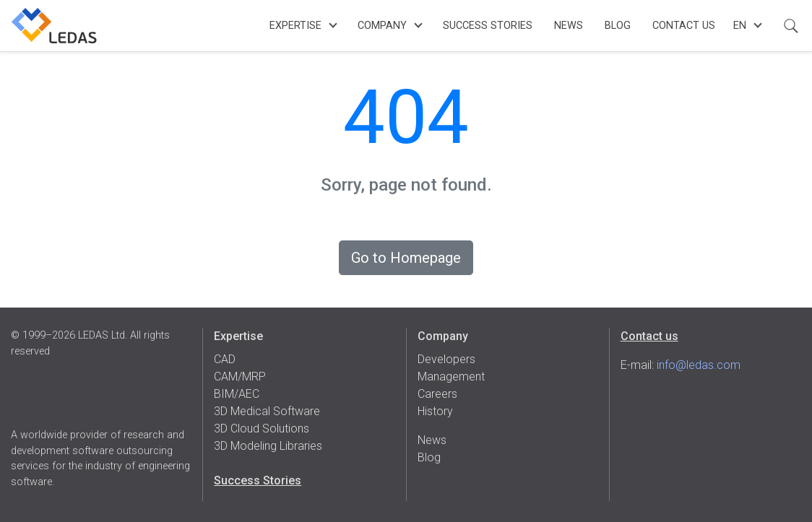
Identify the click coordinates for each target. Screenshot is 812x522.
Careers (437, 394)
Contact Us (684, 26)
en (740, 26)
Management (451, 377)
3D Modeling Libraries (268, 446)
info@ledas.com (699, 365)
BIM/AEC (237, 394)
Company (382, 26)
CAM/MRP (240, 377)
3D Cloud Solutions (262, 429)
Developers (446, 359)
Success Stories (488, 26)
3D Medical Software (267, 411)
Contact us (649, 336)
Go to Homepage (406, 258)
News (569, 26)
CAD (225, 359)
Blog (618, 26)
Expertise (295, 26)
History (435, 411)
